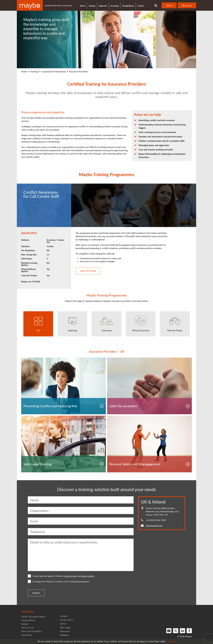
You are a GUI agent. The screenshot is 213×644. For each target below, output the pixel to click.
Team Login (65, 627)
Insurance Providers (79, 71)
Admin (63, 624)
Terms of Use (27, 628)
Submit (36, 593)
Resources (187, 5)
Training (34, 71)
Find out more (88, 271)
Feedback (65, 635)
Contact (141, 6)
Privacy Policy (67, 620)
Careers (25, 624)
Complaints (27, 635)
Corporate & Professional (54, 71)
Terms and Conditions (31, 631)
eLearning (115, 6)
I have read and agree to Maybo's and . (61, 576)
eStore (169, 5)
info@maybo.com (154, 525)
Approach (103, 6)
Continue (172, 641)
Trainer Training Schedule (33, 617)
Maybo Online (28, 620)
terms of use (70, 576)
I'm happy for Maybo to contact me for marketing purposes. (59, 581)
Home (24, 71)
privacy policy (87, 576)
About (83, 6)
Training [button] (92, 6)
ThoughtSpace (128, 6)
